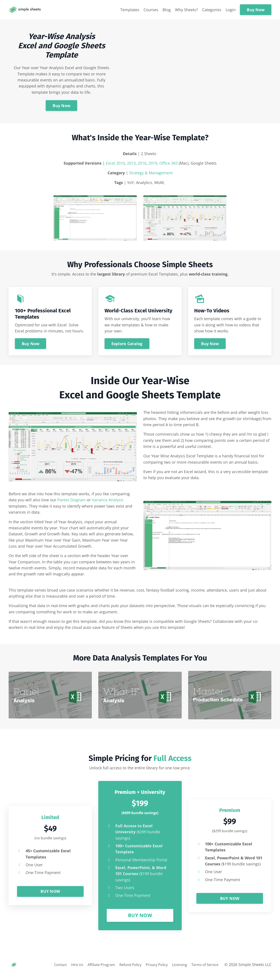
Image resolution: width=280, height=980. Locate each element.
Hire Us (64, 970)
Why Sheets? (186, 10)
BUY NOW (50, 896)
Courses (151, 10)
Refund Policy (123, 970)
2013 (131, 163)
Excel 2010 (115, 163)
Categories (212, 10)
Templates (130, 10)
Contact (47, 970)
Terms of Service (205, 970)
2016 (142, 163)
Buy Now (256, 10)
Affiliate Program (91, 970)
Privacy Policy (152, 970)
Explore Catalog (127, 344)
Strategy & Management (151, 173)
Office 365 (168, 163)
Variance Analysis (108, 502)
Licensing (177, 970)
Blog (167, 10)
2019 (153, 163)
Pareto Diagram (72, 502)
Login (231, 10)
